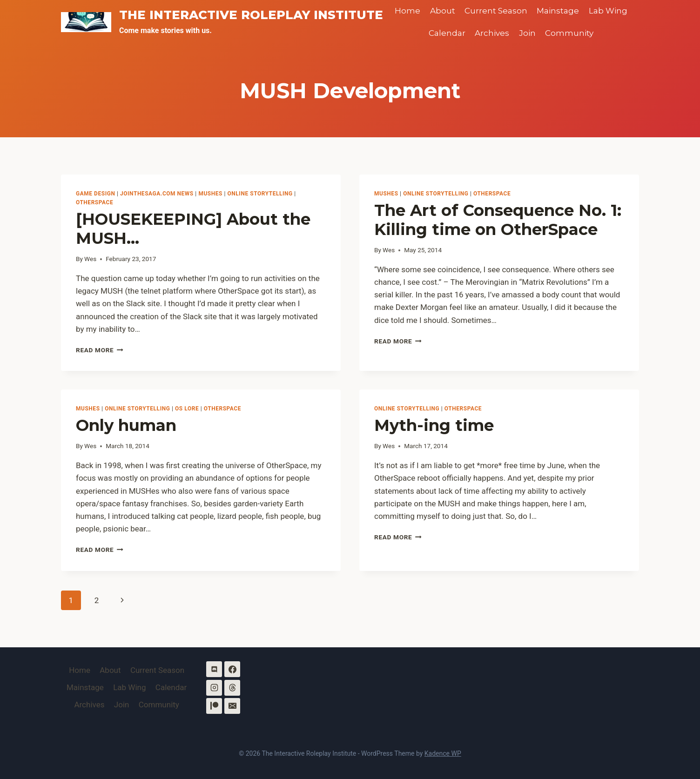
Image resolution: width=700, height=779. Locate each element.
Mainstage (558, 11)
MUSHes (210, 194)
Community (569, 33)
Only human (126, 425)
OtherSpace (94, 202)
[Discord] (214, 669)
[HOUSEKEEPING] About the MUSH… (193, 229)
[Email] (232, 706)
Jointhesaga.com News (157, 194)
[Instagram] (214, 688)
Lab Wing (608, 11)
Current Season (496, 11)
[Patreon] (214, 706)
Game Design (95, 194)
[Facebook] (232, 669)
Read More (100, 350)
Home (407, 11)
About (443, 11)
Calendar (447, 33)
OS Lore (187, 409)
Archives (492, 33)
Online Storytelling (260, 194)
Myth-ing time (434, 425)
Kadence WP (443, 753)
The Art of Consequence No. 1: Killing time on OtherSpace (498, 220)
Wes (90, 259)
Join (527, 33)
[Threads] (232, 688)
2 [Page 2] (97, 600)
